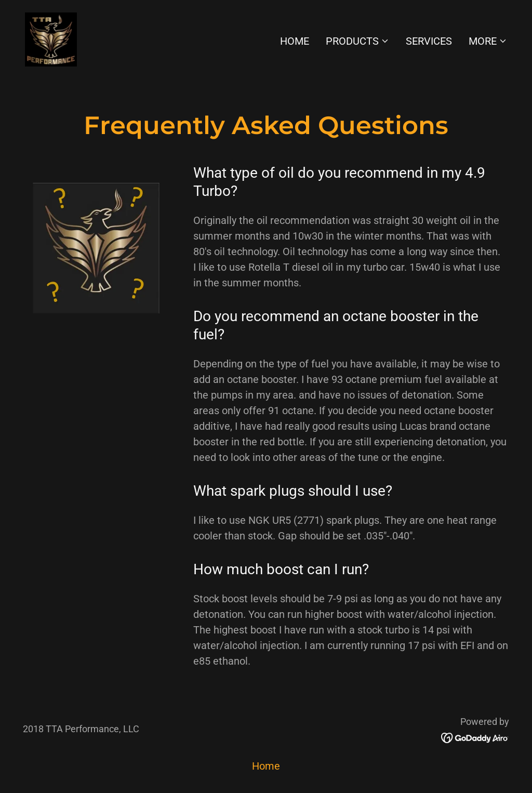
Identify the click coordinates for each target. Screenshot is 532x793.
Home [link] (295, 41)
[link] (51, 38)
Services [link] (429, 41)
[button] (357, 41)
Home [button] (266, 766)
